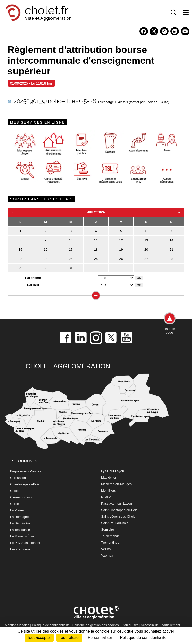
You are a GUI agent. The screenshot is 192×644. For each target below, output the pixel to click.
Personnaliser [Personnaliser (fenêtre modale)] (100, 637)
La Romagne (19, 517)
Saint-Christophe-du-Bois (119, 510)
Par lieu (33, 285)
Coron (15, 504)
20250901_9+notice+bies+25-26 (55, 101)
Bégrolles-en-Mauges (26, 471)
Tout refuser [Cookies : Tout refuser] (69, 637)
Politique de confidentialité (51, 625)
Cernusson (18, 478)
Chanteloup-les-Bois (25, 484)
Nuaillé (106, 497)
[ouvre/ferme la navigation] (186, 13)
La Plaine (17, 510)
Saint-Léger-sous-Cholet (119, 517)
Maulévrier (109, 478)
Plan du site (130, 625)
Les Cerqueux (20, 549)
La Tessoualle (20, 530)
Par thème (33, 278)
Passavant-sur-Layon (117, 504)
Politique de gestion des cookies (96, 625)
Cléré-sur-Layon (22, 497)
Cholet (15, 491)
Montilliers (109, 491)
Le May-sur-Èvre (22, 536)
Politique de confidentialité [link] (143, 637)
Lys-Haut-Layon (113, 471)
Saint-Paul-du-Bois (115, 523)
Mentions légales (17, 625)
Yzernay (107, 555)
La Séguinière (20, 523)
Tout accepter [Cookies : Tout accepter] (39, 637)
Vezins (106, 549)
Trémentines (110, 542)
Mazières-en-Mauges (116, 484)
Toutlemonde (110, 536)
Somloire (108, 530)
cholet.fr (47, 10)
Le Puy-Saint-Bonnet (25, 543)
